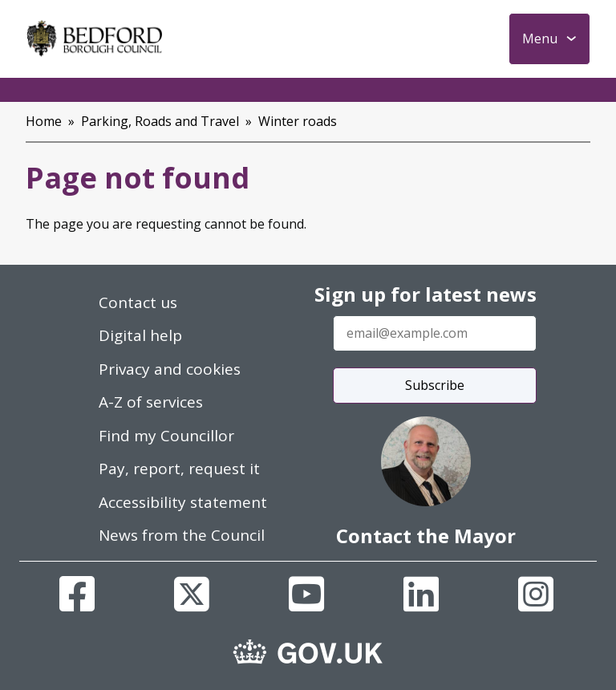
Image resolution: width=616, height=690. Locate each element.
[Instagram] (536, 594)
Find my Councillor (166, 436)
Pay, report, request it (179, 469)
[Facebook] (77, 594)
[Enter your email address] (435, 333)
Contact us (138, 302)
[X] (192, 594)
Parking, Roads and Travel (160, 121)
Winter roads (298, 121)
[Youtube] (306, 594)
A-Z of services (151, 402)
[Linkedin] (421, 594)
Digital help (140, 335)
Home (44, 121)
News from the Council (182, 535)
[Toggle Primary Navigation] (549, 39)
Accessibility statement (183, 502)
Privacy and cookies (170, 369)
